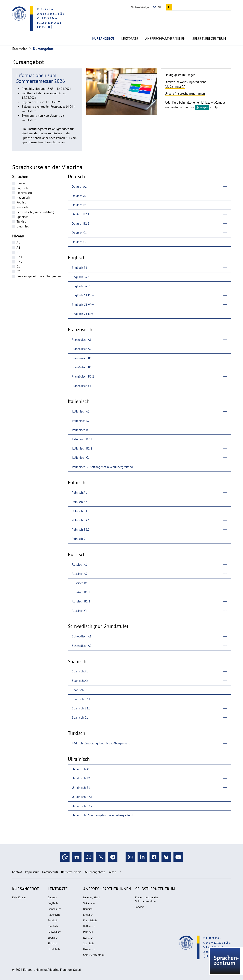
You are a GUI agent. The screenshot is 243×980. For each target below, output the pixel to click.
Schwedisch (55, 932)
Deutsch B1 (79, 205)
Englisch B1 (80, 268)
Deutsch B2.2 (81, 223)
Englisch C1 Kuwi (83, 295)
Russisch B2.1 (81, 592)
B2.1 (19, 257)
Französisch (24, 193)
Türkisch (22, 221)
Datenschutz (50, 872)
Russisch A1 (80, 565)
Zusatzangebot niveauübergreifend (39, 276)
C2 (18, 271)
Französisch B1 (82, 358)
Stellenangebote (94, 872)
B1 (18, 252)
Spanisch (22, 217)
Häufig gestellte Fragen (180, 75)
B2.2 (19, 262)
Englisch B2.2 (81, 286)
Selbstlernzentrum (209, 30)
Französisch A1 (82, 340)
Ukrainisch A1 (81, 769)
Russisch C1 (80, 611)
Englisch (22, 188)
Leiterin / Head (92, 897)
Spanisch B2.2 (81, 708)
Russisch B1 (80, 583)
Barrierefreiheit (71, 872)
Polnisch (22, 202)
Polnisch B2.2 (81, 530)
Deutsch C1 (79, 233)
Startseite (20, 49)
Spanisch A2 (80, 681)
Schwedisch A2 (82, 646)
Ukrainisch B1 (81, 788)
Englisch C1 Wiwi (83, 305)
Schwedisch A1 (82, 636)
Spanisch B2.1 (81, 699)
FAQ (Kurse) (19, 897)
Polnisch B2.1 (81, 520)
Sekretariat (89, 903)
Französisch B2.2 (83, 376)
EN (159, 7)
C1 (18, 267)
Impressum (32, 872)
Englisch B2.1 (81, 277)
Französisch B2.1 (83, 367)
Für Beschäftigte (140, 7)
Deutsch (22, 183)
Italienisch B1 (81, 430)
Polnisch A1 (79, 493)
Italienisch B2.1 (82, 439)
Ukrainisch (23, 226)
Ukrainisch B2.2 (82, 806)
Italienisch (23, 197)
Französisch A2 (82, 349)
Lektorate (130, 30)
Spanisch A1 (80, 671)
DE (154, 7)
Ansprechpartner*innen (165, 30)
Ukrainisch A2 (81, 778)
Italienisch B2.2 (82, 448)
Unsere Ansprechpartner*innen (185, 94)
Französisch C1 (82, 386)
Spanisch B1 (80, 690)
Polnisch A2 (79, 502)
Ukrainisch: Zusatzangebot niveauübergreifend (103, 815)
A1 (18, 243)
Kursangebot (103, 30)
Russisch (22, 207)
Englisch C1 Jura (83, 314)
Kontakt (17, 872)
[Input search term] (201, 7)
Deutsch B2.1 (81, 214)
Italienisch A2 (81, 421)
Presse (112, 872)
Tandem (140, 907)
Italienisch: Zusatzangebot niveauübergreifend (102, 467)
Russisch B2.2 (81, 601)
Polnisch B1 (80, 511)
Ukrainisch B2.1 (82, 797)
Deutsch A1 (79, 186)
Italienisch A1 (81, 411)
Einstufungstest (37, 129)
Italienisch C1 (81, 458)
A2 (18, 247)
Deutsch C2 (79, 242)
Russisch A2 (80, 574)
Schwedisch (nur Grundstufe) (35, 212)
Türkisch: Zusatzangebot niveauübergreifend (101, 743)
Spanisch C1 (80, 717)
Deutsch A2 (79, 196)
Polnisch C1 (79, 539)
